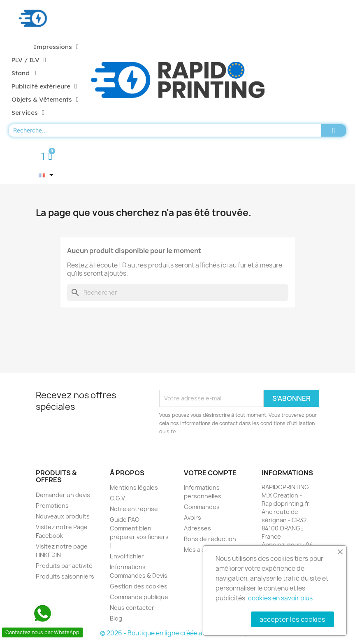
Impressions (56, 47)
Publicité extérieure (44, 86)
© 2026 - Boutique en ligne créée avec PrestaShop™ (177, 633)
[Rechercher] (178, 293)
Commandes (202, 507)
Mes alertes (201, 550)
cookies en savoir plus (280, 598)
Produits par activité (64, 566)
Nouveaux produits (63, 516)
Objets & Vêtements (45, 100)
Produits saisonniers (65, 576)
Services (28, 113)
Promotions (52, 506)
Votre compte (210, 473)
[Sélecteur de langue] (48, 175)
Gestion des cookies (139, 586)
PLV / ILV (29, 60)
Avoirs (193, 517)
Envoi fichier (127, 556)
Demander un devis (63, 495)
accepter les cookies (292, 619)
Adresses (197, 528)
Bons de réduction (210, 539)
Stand (24, 73)
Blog (116, 618)
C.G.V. (118, 498)
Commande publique (139, 597)
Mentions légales (134, 487)
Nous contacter (132, 608)
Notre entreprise (134, 509)
